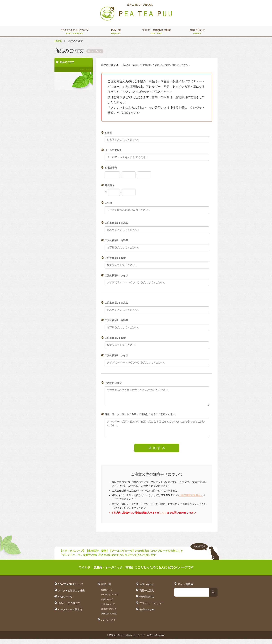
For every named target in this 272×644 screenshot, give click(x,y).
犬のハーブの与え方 (69, 608)
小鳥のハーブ (107, 605)
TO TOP (205, 557)
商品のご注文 (147, 596)
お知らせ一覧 (65, 602)
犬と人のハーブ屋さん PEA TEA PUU (136, 12)
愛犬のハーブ (107, 595)
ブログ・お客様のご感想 (156, 32)
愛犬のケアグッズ (109, 614)
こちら (163, 518)
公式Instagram (147, 615)
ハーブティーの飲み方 (70, 615)
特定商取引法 (147, 602)
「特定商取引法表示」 (191, 500)
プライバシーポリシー (152, 608)
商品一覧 (116, 32)
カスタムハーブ (108, 609)
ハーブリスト (109, 625)
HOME (58, 41)
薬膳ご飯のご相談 (109, 619)
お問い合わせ (197, 32)
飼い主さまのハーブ (110, 600)
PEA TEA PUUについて (75, 32)
